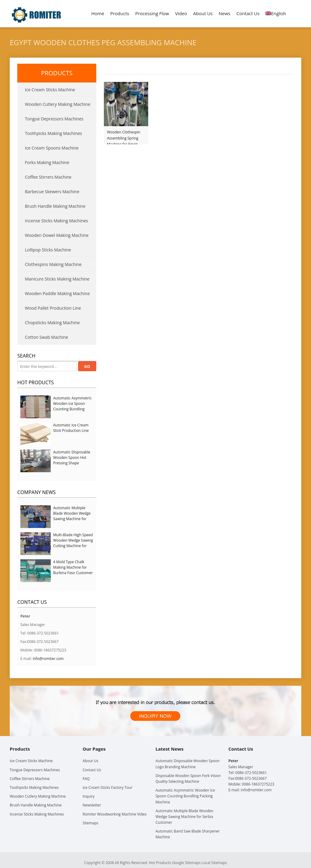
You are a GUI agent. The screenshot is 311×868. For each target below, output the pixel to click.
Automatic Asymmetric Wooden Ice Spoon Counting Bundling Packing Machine (72, 406)
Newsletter (92, 805)
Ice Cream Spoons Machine (52, 148)
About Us (203, 13)
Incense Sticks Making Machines (56, 221)
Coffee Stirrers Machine (48, 177)
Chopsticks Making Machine (52, 323)
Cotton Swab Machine (46, 337)
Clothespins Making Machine (53, 264)
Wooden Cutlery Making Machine (58, 104)
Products (120, 13)
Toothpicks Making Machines (53, 133)
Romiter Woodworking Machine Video (115, 814)
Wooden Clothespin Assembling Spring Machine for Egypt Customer (124, 135)
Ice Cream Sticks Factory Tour (108, 787)
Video (181, 13)
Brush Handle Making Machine (55, 206)
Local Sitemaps (214, 863)
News (225, 13)
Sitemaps (90, 823)
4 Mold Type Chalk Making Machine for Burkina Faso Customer (73, 567)
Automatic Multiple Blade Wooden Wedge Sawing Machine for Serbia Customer (72, 516)
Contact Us (248, 13)
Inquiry (89, 796)
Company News (36, 492)
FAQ (86, 779)
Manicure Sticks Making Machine (57, 279)
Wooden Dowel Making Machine (57, 235)
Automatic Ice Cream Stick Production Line (71, 428)
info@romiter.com (48, 659)
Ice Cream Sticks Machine (50, 90)
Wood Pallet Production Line (53, 308)
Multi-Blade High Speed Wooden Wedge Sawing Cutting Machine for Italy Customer (73, 543)
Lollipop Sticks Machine (48, 250)
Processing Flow (152, 13)
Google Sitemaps (186, 863)
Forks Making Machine (47, 162)
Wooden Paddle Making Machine (57, 293)
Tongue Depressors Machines (54, 119)
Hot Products (36, 382)
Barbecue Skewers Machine (52, 192)
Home (98, 13)
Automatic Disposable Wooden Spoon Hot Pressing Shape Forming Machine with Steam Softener (72, 463)
